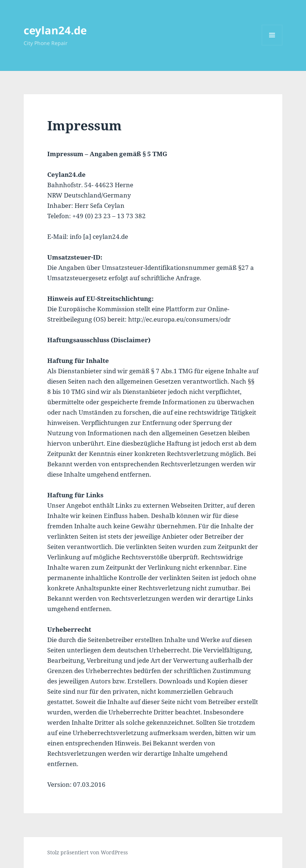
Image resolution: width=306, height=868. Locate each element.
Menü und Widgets (272, 45)
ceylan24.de (55, 30)
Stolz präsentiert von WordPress (87, 852)
